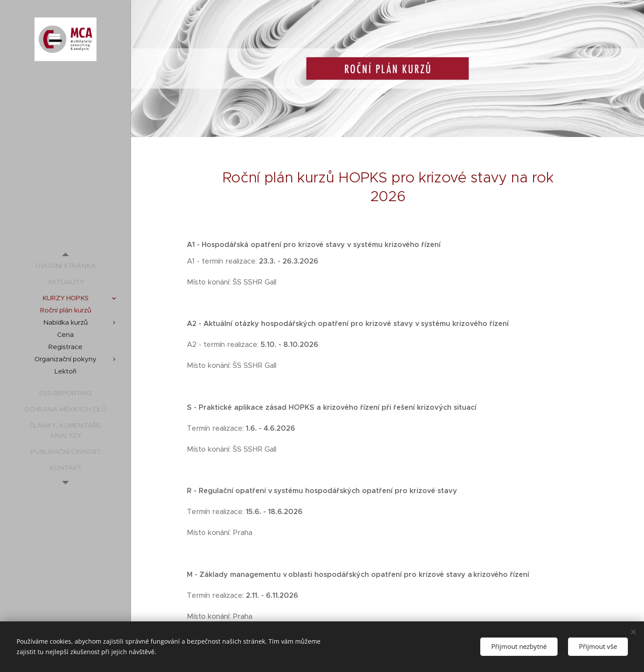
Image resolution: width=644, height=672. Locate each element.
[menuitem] (65, 266)
